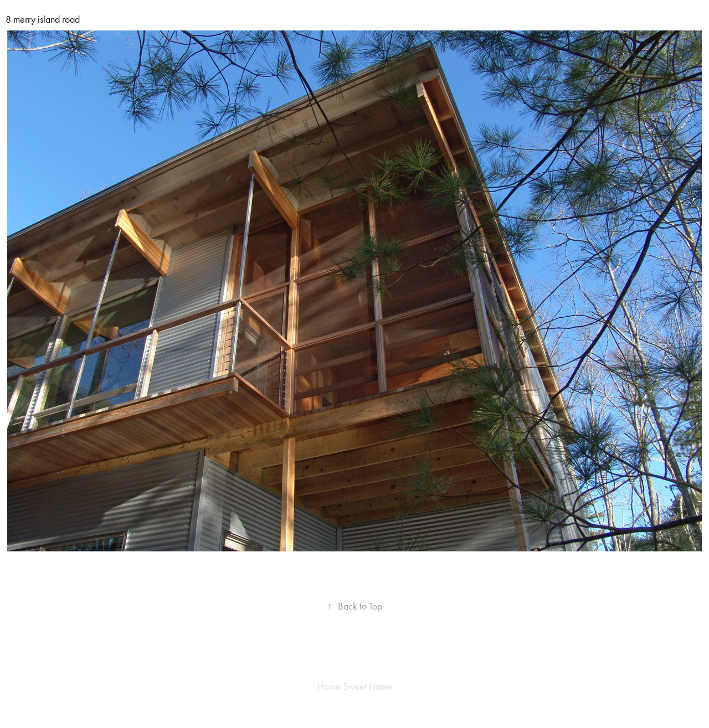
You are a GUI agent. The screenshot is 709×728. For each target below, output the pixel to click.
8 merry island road (43, 19)
